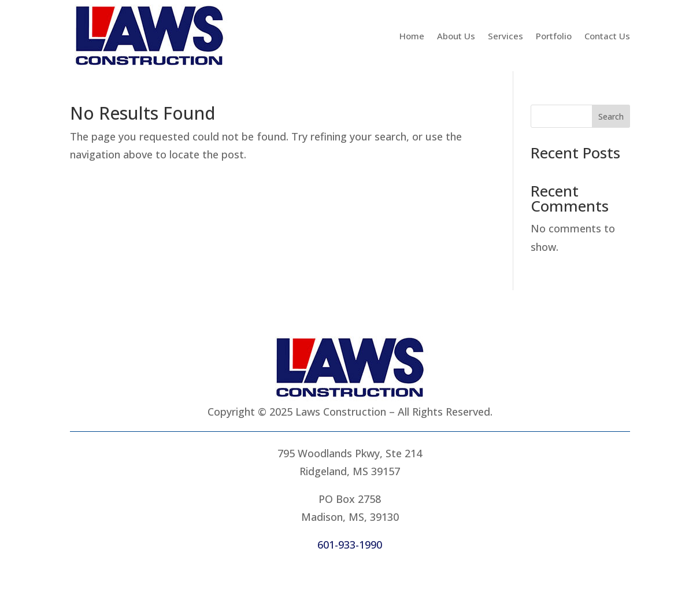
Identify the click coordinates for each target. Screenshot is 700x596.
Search (611, 116)
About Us (456, 36)
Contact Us (607, 36)
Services (505, 36)
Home (412, 36)
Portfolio (554, 36)
